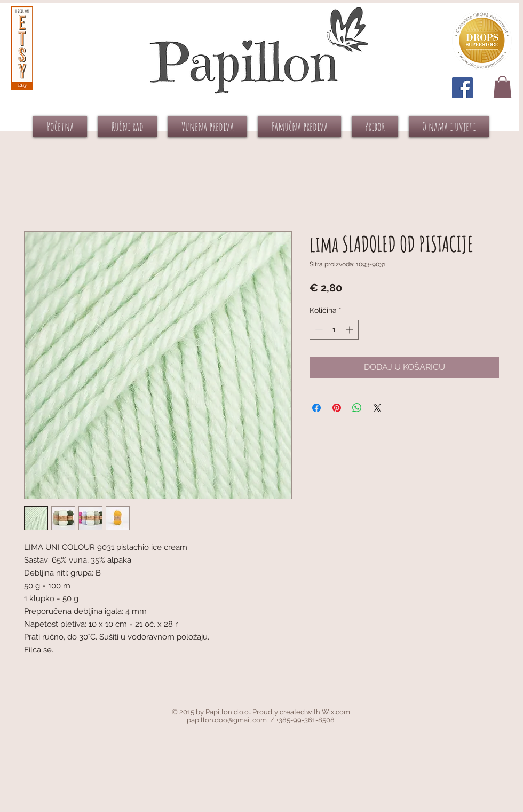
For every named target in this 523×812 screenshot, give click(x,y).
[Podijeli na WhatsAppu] (357, 408)
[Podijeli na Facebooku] (316, 408)
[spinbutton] (334, 330)
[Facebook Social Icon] (462, 88)
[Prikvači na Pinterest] (337, 408)
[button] (502, 87)
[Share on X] (377, 408)
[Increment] (350, 330)
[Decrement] (318, 330)
